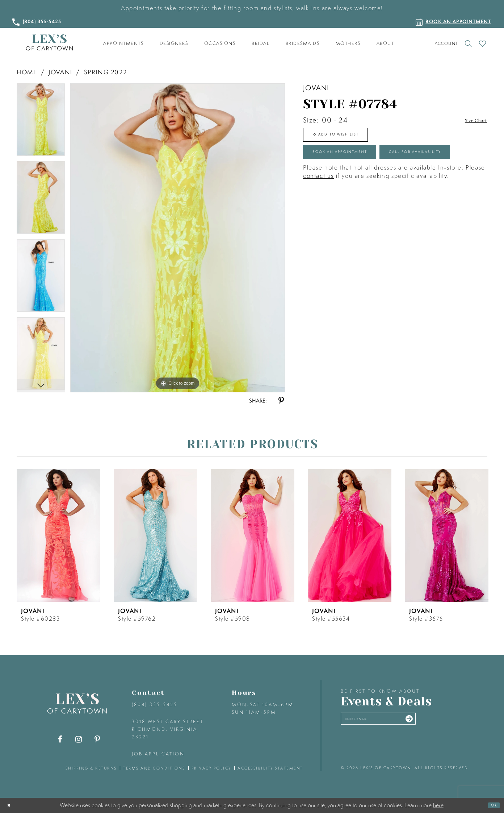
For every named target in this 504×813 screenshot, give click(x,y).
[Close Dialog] (11, 806)
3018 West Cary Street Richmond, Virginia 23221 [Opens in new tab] (168, 729)
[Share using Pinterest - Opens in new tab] (281, 401)
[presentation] (58, 535)
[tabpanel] (41, 122)
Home (27, 72)
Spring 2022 (106, 72)
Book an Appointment (361, 166)
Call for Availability (358, 192)
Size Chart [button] (470, 120)
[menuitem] (123, 43)
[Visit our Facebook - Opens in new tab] (60, 739)
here (438, 805)
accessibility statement (270, 768)
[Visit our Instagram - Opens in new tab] (79, 739)
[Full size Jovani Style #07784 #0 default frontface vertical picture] (178, 238)
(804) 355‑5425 (155, 704)
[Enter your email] (400, 722)
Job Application (158, 754)
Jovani (60, 72)
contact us (318, 219)
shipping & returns (91, 768)
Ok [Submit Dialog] (491, 805)
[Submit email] (448, 722)
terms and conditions (154, 768)
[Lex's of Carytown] (49, 43)
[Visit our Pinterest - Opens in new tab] (97, 739)
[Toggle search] (468, 43)
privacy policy (211, 768)
